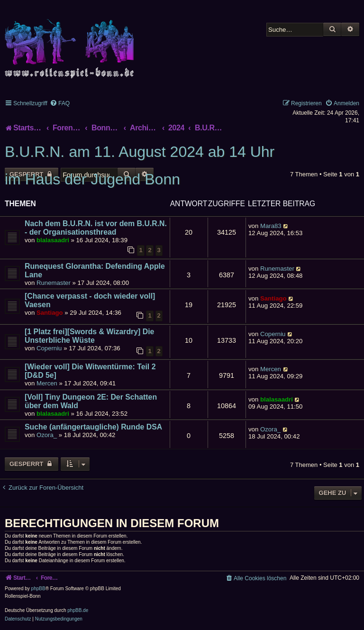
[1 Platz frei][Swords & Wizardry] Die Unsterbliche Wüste (89, 336)
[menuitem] (60, 103)
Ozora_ (47, 435)
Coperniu (49, 348)
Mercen (47, 383)
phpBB (38, 589)
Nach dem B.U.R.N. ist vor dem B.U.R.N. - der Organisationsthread (96, 228)
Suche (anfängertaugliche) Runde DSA (93, 427)
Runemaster (54, 283)
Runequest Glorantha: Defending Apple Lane (95, 270)
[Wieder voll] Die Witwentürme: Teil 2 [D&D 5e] (90, 371)
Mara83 (271, 226)
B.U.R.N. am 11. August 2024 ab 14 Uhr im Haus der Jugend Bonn (140, 165)
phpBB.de (78, 610)
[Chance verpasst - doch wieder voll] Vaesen (90, 300)
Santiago (50, 313)
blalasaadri (53, 240)
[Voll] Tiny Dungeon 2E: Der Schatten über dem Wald (91, 401)
